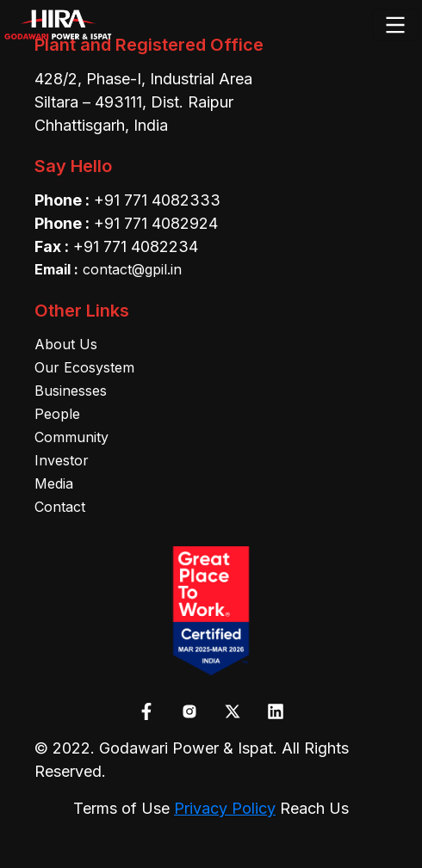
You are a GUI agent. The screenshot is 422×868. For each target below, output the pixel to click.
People (57, 414)
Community (71, 437)
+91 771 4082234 (136, 246)
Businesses (71, 391)
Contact (60, 507)
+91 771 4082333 (157, 200)
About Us (66, 344)
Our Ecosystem (84, 367)
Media (54, 483)
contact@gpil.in (108, 269)
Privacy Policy (225, 808)
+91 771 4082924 (156, 223)
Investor (62, 460)
